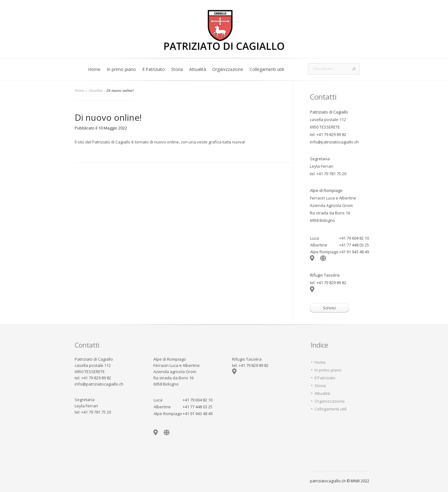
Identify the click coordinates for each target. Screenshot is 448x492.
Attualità (198, 69)
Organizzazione (228, 69)
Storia (177, 69)
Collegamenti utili (267, 69)
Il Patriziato (154, 69)
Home (94, 69)
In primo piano (121, 69)
